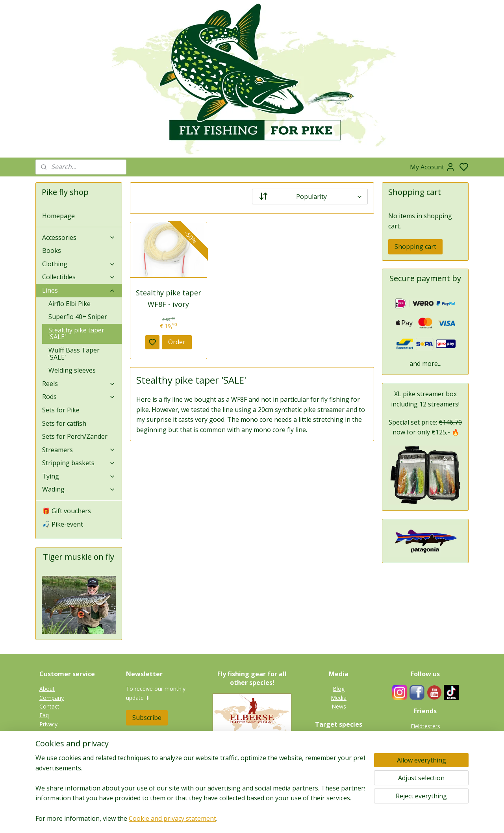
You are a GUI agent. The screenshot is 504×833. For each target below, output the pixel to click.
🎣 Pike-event (63, 524)
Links (429, 743)
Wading (79, 489)
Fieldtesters (425, 726)
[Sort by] (310, 197)
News (339, 706)
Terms (48, 750)
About (47, 689)
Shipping (50, 742)
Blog (339, 689)
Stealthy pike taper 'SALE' (76, 334)
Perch (339, 765)
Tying (79, 476)
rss (293, 819)
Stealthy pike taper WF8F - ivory (169, 298)
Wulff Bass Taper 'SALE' (74, 354)
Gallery (339, 783)
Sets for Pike (61, 410)
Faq (44, 715)
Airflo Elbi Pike (69, 304)
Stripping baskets (79, 463)
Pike (339, 739)
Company (52, 698)
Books (52, 250)
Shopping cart (415, 247)
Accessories (79, 237)
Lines (79, 290)
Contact (49, 706)
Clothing (79, 264)
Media (339, 698)
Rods (79, 397)
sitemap (277, 819)
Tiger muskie (339, 748)
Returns (49, 733)
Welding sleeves (72, 370)
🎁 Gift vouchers (67, 511)
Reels (79, 384)
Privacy (48, 724)
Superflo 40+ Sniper (78, 317)
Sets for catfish (64, 423)
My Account (433, 167)
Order (177, 342)
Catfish (339, 775)
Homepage (58, 216)
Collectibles (79, 277)
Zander (339, 757)
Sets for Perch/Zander (75, 436)
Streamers (79, 450)
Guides (425, 735)
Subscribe (147, 718)
